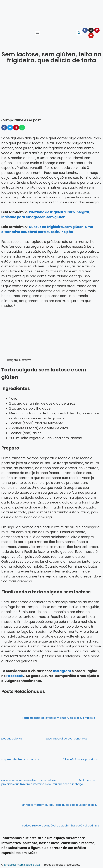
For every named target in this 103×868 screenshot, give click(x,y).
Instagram (62, 671)
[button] (38, 33)
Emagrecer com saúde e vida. (22, 865)
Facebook (15, 676)
